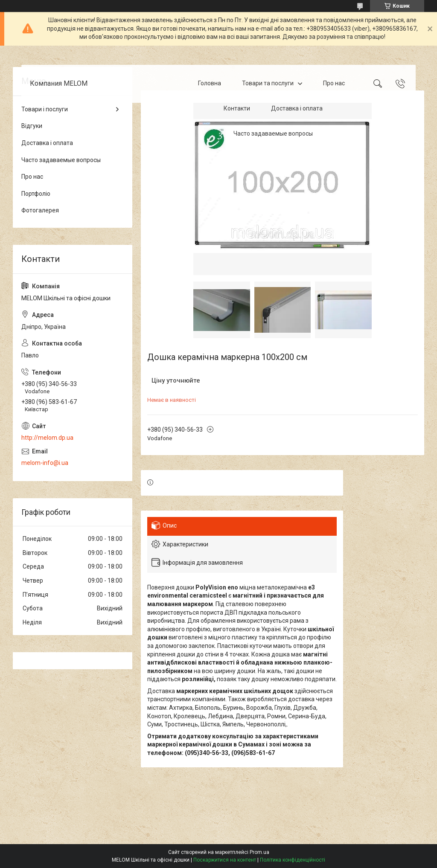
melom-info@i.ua (45, 463)
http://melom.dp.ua (47, 438)
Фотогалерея (40, 210)
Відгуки (32, 126)
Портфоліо (36, 194)
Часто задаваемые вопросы (273, 134)
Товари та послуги (268, 83)
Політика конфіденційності (293, 860)
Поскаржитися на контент (225, 860)
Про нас (334, 83)
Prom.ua (259, 852)
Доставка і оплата (297, 108)
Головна (210, 83)
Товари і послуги (45, 109)
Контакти (237, 108)
